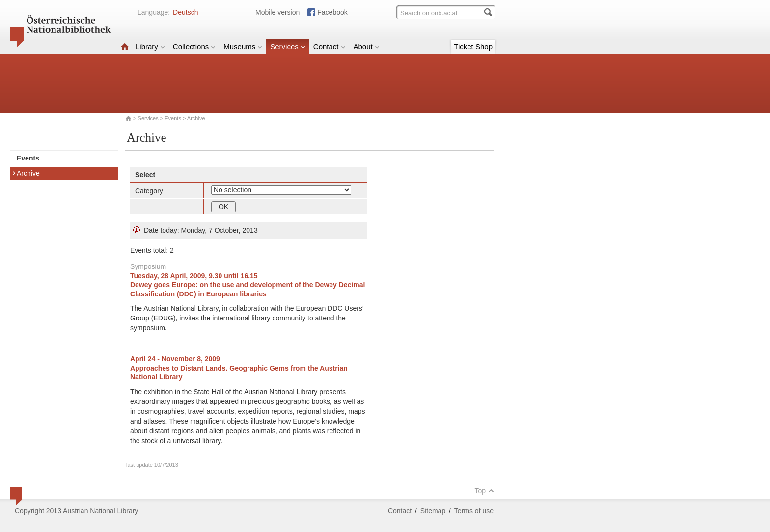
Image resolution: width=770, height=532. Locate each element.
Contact (330, 46)
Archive (26, 173)
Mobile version (277, 12)
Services (288, 46)
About (367, 46)
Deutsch (185, 12)
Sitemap (433, 511)
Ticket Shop (473, 46)
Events (173, 118)
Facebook (332, 12)
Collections (194, 46)
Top (484, 491)
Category (149, 191)
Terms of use (474, 511)
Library (150, 46)
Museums (243, 46)
